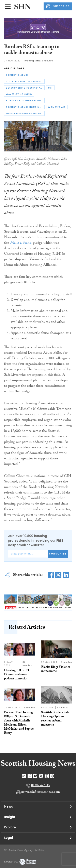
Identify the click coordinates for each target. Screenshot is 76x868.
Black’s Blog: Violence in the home (56, 669)
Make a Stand (21, 243)
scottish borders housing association (25, 81)
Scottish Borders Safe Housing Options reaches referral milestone (55, 719)
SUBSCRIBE (58, 6)
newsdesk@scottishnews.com (41, 792)
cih (50, 88)
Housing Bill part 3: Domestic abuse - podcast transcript (17, 675)
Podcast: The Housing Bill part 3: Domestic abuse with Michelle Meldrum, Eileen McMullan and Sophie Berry (19, 723)
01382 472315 (41, 786)
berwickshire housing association (25, 88)
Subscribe (58, 554)
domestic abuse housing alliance (25, 107)
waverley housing (19, 94)
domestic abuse (17, 75)
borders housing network (25, 101)
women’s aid (57, 107)
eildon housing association (25, 113)
